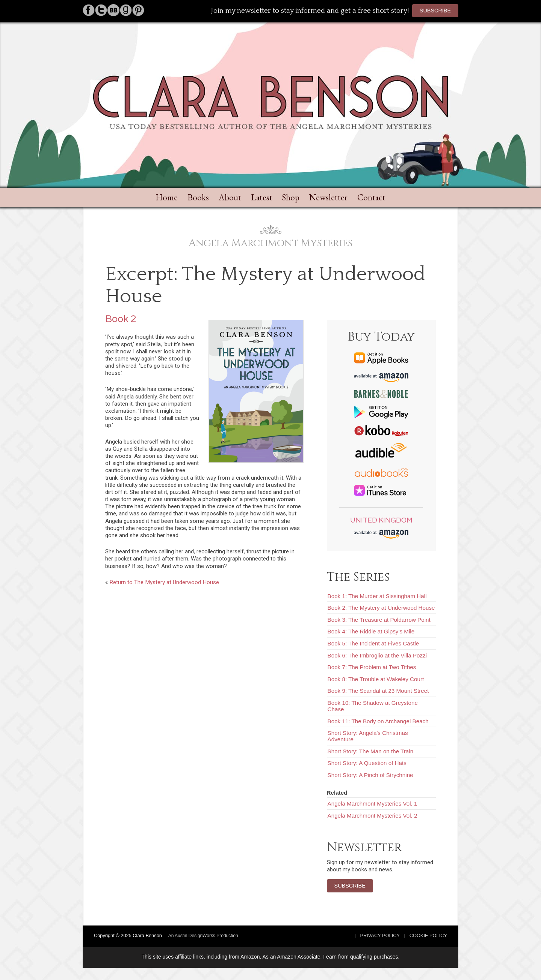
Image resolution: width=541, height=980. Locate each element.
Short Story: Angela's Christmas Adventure (368, 736)
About (230, 197)
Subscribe (435, 11)
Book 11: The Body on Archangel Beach (378, 721)
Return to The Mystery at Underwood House (164, 582)
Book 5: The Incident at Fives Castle (373, 643)
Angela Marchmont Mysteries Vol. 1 (373, 804)
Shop (291, 197)
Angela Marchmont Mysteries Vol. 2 (373, 816)
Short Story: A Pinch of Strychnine (370, 775)
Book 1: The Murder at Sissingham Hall (377, 596)
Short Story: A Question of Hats (367, 763)
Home (167, 197)
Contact (371, 197)
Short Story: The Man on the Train (371, 751)
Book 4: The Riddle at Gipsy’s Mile (371, 631)
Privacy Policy (380, 935)
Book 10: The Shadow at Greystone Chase (373, 706)
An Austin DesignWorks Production (203, 936)
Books (198, 197)
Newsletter (328, 197)
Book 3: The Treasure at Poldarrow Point (379, 620)
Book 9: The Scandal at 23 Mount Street (378, 691)
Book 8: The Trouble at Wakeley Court (376, 679)
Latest (262, 197)
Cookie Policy (428, 935)
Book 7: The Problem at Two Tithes (372, 667)
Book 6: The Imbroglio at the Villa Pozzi (377, 655)
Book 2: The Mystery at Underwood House (381, 608)
